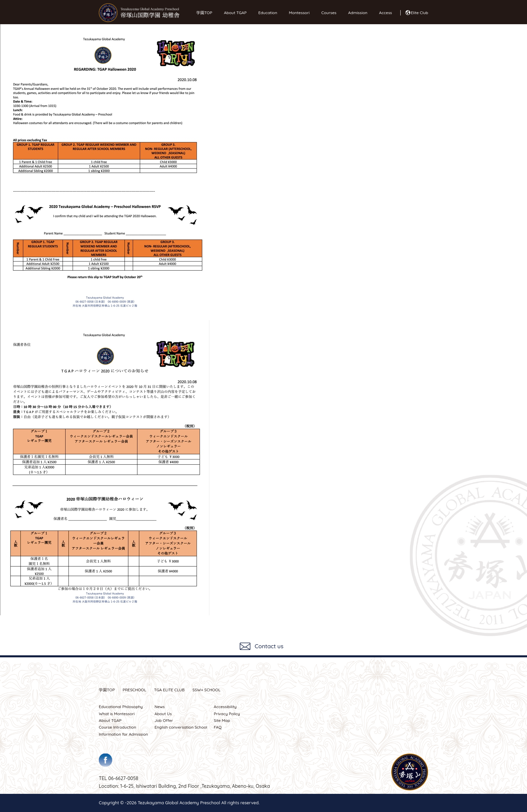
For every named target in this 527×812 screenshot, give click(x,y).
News (160, 707)
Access (384, 13)
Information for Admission (123, 734)
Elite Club (419, 13)
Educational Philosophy (121, 707)
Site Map (222, 720)
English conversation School (181, 727)
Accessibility (225, 707)
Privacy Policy (227, 714)
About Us (163, 714)
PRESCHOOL (134, 690)
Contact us (269, 646)
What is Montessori (117, 714)
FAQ (218, 727)
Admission (356, 13)
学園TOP (204, 13)
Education (266, 13)
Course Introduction (117, 727)
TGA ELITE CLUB (169, 690)
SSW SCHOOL (206, 690)
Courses (327, 13)
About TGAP (233, 13)
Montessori (298, 13)
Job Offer (164, 720)
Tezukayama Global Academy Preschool (179, 803)
